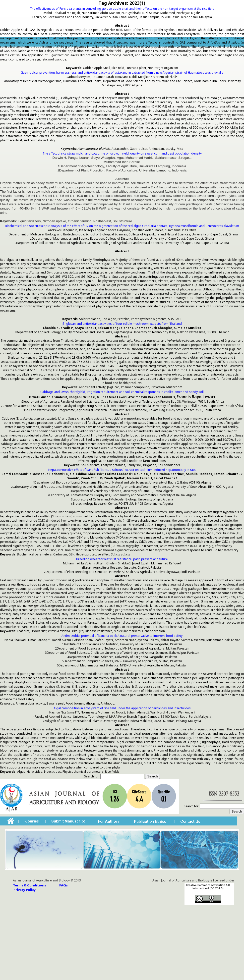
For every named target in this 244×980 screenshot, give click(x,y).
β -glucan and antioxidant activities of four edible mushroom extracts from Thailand (122, 324)
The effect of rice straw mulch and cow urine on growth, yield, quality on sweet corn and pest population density (122, 153)
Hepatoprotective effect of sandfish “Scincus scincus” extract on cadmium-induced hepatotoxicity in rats (122, 470)
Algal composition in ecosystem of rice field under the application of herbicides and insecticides (122, 708)
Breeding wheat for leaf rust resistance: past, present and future (122, 559)
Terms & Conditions (30, 885)
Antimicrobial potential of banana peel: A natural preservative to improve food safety (122, 636)
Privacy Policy (25, 890)
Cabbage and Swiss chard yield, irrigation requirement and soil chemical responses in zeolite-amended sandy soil (122, 392)
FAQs (63, 885)
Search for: (92, 776)
